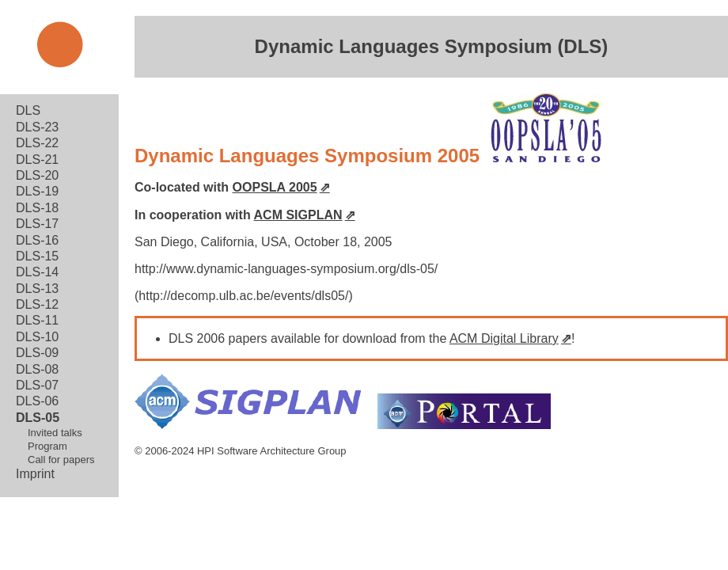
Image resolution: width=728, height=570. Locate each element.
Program (47, 446)
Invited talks (55, 433)
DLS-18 (37, 208)
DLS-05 (38, 418)
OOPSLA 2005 (275, 187)
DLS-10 (37, 337)
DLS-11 (37, 320)
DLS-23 (37, 127)
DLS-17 (37, 224)
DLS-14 (37, 272)
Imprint (35, 474)
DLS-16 (37, 240)
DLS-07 (37, 385)
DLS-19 (37, 191)
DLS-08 (37, 369)
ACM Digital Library (504, 338)
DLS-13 (37, 289)
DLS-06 (37, 401)
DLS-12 (37, 304)
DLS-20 (37, 175)
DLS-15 (37, 256)
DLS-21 (37, 160)
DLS (28, 110)
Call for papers (61, 460)
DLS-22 (37, 143)
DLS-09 (37, 353)
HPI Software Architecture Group (272, 451)
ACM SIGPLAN (298, 215)
